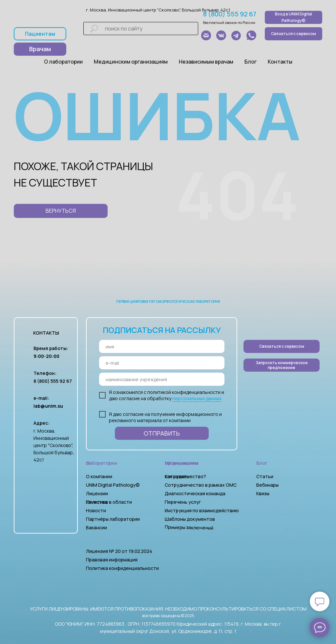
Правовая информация (112, 560)
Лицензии (97, 493)
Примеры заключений (189, 527)
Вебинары (267, 485)
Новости (96, 510)
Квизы (263, 493)
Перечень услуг (183, 502)
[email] (162, 363)
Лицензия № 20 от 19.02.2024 (119, 551)
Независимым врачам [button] (206, 62)
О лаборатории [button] (63, 62)
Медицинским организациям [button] (131, 62)
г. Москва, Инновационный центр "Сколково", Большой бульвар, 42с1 (158, 10)
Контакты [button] (280, 62)
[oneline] (162, 379)
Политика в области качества (109, 502)
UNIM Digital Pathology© (113, 485)
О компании (99, 476)
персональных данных (197, 398)
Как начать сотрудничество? (185, 476)
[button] (282, 365)
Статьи (265, 476)
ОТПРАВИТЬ (162, 433)
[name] (162, 346)
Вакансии (96, 527)
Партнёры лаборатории (113, 519)
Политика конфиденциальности (122, 568)
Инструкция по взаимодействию (202, 510)
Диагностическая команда (195, 493)
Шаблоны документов (190, 519)
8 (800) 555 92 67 (230, 14)
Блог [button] (251, 62)
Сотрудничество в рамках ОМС (201, 485)
